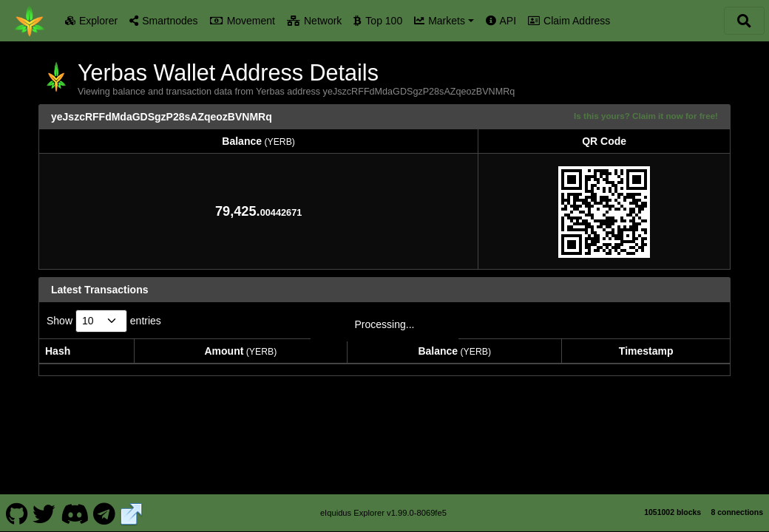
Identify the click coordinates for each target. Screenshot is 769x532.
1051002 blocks (673, 505)
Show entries (104, 321)
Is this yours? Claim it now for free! (646, 116)
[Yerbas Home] (30, 21)
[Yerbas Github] (17, 505)
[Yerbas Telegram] (105, 505)
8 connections (737, 505)
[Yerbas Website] (132, 505)
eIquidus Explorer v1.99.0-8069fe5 (383, 505)
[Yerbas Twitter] (44, 505)
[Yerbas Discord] (74, 505)
